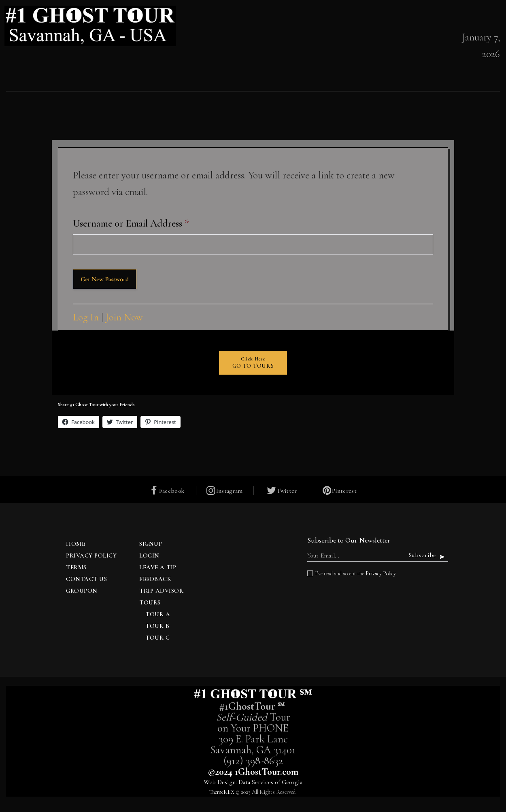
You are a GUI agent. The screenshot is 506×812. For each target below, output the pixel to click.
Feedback (155, 580)
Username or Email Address (131, 223)
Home (75, 545)
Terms (76, 568)
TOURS (150, 603)
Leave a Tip (158, 568)
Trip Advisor (161, 592)
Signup (151, 545)
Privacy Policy (91, 556)
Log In (86, 317)
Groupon (82, 592)
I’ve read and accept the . (356, 574)
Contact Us (86, 580)
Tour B (157, 627)
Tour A (158, 615)
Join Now (124, 317)
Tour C (157, 638)
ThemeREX (222, 793)
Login (149, 556)
